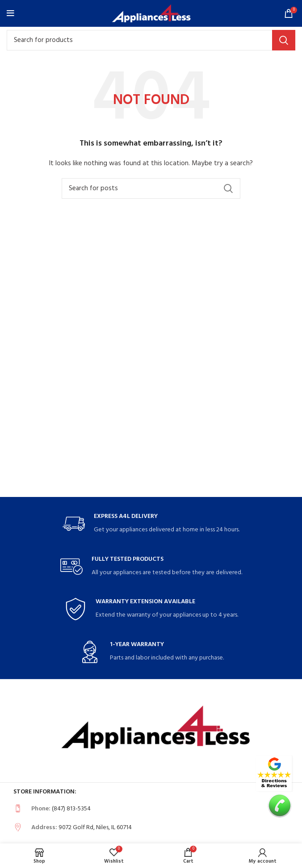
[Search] (151, 40)
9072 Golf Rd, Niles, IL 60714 (95, 828)
